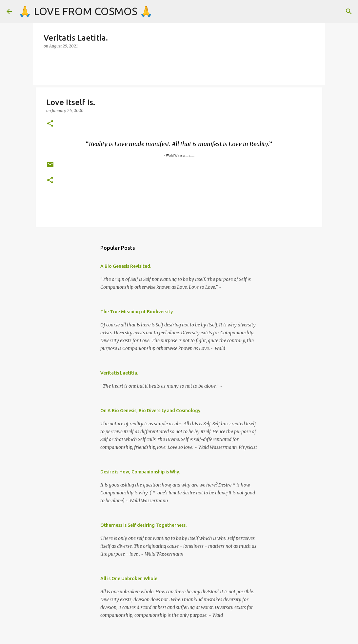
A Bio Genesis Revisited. (126, 266)
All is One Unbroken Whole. (129, 579)
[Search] (349, 11)
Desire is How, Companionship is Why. (140, 472)
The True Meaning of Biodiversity (137, 312)
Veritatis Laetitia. (119, 373)
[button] (50, 124)
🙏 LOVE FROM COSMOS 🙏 (86, 11)
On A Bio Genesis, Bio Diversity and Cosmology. (151, 411)
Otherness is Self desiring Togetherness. (143, 525)
